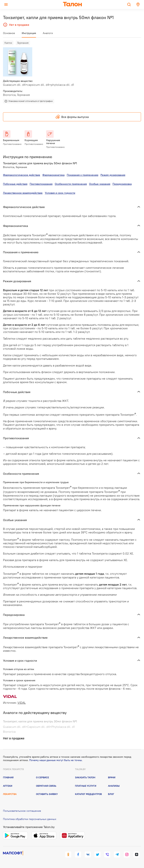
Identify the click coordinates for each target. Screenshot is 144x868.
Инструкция (29, 33)
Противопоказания (41, 184)
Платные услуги (86, 786)
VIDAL (22, 703)
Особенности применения (71, 184)
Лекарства (10, 794)
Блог (111, 794)
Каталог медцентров (88, 794)
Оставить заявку (47, 794)
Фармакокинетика (53, 175)
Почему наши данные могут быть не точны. (56, 760)
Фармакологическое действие (22, 175)
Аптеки (8, 786)
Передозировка (122, 184)
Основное (9, 33)
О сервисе (42, 777)
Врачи (112, 777)
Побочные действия (15, 184)
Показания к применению (82, 175)
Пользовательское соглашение (22, 811)
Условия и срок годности (60, 193)
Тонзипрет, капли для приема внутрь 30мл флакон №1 (40, 721)
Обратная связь (46, 786)
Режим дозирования (113, 175)
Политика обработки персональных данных (30, 819)
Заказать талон (85, 777)
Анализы (114, 786)
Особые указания (100, 184)
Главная (8, 777)
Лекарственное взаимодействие (23, 193)
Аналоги (48, 33)
